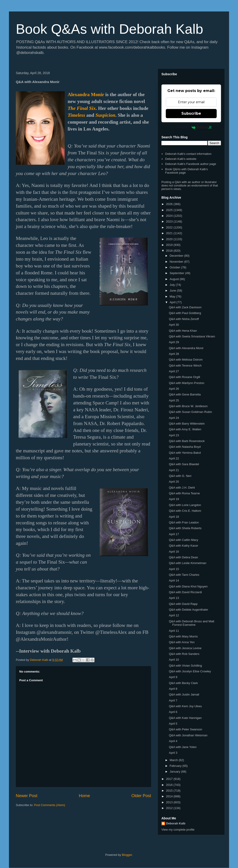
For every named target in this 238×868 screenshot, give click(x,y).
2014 (170, 796)
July (173, 285)
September (177, 273)
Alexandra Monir (86, 95)
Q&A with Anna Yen (182, 642)
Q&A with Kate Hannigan (185, 718)
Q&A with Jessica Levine (185, 648)
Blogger (127, 855)
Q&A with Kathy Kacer (183, 546)
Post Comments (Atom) (50, 805)
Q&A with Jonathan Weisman (188, 735)
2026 (170, 204)
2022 (170, 227)
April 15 (174, 569)
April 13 (174, 598)
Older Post (141, 796)
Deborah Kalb (176, 823)
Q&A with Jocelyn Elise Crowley (190, 671)
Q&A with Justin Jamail (184, 694)
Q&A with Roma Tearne (184, 493)
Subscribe (191, 113)
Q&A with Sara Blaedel (184, 464)
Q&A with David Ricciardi (185, 592)
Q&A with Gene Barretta (185, 394)
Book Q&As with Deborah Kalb (109, 29)
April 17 (174, 534)
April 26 (174, 389)
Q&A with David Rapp (183, 604)
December (177, 256)
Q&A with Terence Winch (185, 366)
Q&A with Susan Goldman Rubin (190, 412)
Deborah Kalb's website (181, 159)
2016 (170, 785)
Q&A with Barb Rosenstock (187, 441)
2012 (170, 808)
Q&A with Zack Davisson (185, 307)
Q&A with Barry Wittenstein (187, 424)
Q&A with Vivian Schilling (185, 666)
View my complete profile (178, 830)
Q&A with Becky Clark (183, 683)
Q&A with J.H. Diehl (182, 488)
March (174, 760)
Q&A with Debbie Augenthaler (188, 610)
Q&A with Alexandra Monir (186, 348)
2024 (170, 216)
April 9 (173, 677)
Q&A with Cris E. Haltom (185, 511)
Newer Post (27, 796)
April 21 (174, 470)
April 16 (174, 552)
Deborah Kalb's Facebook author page (191, 164)
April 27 (174, 371)
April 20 (174, 482)
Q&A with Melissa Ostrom (186, 360)
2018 (170, 251)
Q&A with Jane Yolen (183, 747)
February (176, 766)
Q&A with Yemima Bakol (185, 453)
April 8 (173, 689)
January (175, 772)
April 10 (174, 660)
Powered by (191, 127)
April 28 (174, 354)
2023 (170, 221)
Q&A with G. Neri (180, 476)
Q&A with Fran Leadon (184, 522)
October (175, 267)
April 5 (173, 724)
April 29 (174, 342)
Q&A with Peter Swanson (185, 729)
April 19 (174, 499)
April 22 (174, 458)
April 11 (174, 631)
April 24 (174, 418)
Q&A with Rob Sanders (184, 654)
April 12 (174, 615)
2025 (170, 210)
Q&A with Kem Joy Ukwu (185, 706)
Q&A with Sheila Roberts (185, 528)
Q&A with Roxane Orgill (184, 377)
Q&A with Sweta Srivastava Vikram (192, 336)
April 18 (174, 517)
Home (84, 796)
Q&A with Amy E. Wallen (185, 429)
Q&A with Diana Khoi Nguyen (188, 586)
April (173, 302)
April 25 (174, 400)
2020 (170, 239)
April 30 (174, 325)
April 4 (173, 741)
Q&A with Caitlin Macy (183, 540)
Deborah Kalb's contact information (188, 154)
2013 (170, 802)
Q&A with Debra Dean (183, 557)
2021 (170, 233)
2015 (170, 791)
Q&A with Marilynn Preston (187, 383)
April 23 (174, 435)
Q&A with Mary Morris (183, 636)
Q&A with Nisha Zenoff (184, 319)
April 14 (174, 580)
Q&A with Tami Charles (184, 575)
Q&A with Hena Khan (183, 331)
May (173, 296)
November (177, 262)
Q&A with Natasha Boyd (185, 447)
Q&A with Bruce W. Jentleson (188, 406)
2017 (170, 779)
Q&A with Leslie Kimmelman (187, 563)
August (175, 279)
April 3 (173, 753)
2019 (170, 245)
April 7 (173, 700)
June (173, 291)
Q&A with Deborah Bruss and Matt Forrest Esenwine (191, 623)
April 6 (173, 712)
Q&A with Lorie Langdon (185, 505)
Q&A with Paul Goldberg (185, 313)
